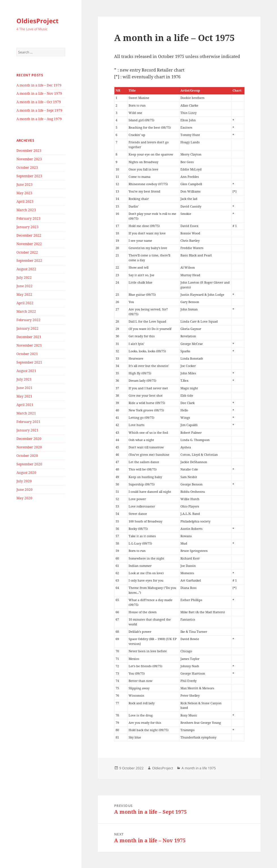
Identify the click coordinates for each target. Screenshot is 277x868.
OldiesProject (38, 21)
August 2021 (26, 371)
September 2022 (29, 261)
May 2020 (24, 498)
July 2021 (24, 379)
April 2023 (25, 201)
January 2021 (27, 430)
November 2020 (29, 447)
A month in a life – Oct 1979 (39, 102)
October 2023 (27, 168)
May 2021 (24, 396)
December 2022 (29, 235)
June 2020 (24, 490)
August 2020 (26, 473)
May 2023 (24, 193)
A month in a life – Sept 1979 (39, 110)
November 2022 (29, 244)
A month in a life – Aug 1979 (39, 119)
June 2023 (24, 184)
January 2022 (27, 328)
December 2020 (29, 439)
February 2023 (28, 218)
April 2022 (25, 303)
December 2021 (29, 337)
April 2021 (25, 405)
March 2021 (26, 413)
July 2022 (24, 278)
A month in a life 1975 (199, 768)
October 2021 (27, 354)
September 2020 (29, 464)
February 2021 (28, 422)
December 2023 (29, 151)
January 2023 (27, 227)
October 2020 (27, 456)
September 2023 (29, 176)
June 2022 (24, 286)
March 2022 (26, 311)
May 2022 (24, 294)
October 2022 (27, 252)
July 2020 (24, 481)
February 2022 (28, 320)
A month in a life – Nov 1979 (39, 93)
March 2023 (26, 210)
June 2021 (24, 388)
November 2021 (29, 345)
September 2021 (29, 362)
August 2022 (26, 269)
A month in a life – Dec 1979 (39, 85)
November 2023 (29, 159)
